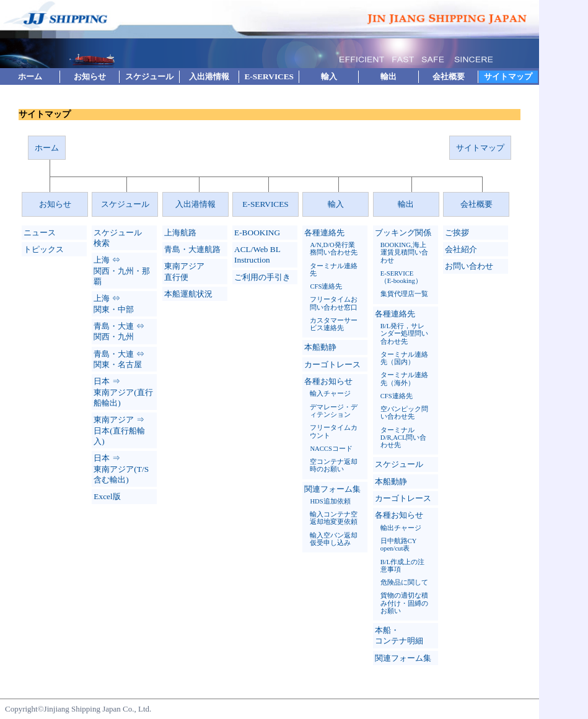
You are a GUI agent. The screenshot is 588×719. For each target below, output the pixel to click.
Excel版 (107, 496)
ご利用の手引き (262, 277)
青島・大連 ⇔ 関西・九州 (119, 331)
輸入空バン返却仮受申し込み (334, 539)
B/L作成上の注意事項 (403, 566)
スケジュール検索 (118, 238)
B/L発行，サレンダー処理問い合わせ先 (404, 334)
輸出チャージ (401, 528)
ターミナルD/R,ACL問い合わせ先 (404, 438)
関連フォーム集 (332, 489)
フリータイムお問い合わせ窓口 (334, 303)
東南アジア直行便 (184, 271)
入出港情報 (209, 76)
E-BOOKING (257, 233)
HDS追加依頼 (330, 501)
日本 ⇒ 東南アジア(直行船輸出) (123, 392)
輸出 (388, 76)
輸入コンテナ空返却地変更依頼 (334, 518)
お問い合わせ (469, 266)
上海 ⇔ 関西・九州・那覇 (122, 271)
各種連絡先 (324, 233)
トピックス (44, 249)
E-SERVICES (269, 76)
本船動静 (320, 347)
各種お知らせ (328, 381)
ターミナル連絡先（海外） (404, 379)
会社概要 (449, 76)
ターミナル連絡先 (334, 270)
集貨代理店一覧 (404, 294)
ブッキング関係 (403, 233)
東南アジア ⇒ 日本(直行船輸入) (119, 430)
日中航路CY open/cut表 (398, 545)
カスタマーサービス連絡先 (334, 324)
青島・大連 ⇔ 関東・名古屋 (119, 359)
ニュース (40, 233)
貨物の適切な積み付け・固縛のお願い (404, 603)
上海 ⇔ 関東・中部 (114, 303)
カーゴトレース (332, 364)
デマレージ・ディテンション (334, 411)
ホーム (30, 76)
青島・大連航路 (192, 249)
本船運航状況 (188, 294)
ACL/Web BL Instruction (257, 255)
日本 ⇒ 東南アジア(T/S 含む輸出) (121, 469)
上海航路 (180, 233)
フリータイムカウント (334, 431)
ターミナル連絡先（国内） (404, 358)
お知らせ (90, 76)
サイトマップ (508, 76)
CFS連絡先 (326, 286)
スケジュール (149, 76)
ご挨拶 (457, 233)
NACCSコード (331, 449)
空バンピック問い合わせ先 (404, 413)
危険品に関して (404, 582)
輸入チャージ (330, 394)
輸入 (329, 76)
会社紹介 (461, 249)
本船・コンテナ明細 (399, 635)
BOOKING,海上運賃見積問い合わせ (404, 253)
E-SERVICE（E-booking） (401, 277)
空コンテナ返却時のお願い (334, 465)
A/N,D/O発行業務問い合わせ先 (334, 249)
